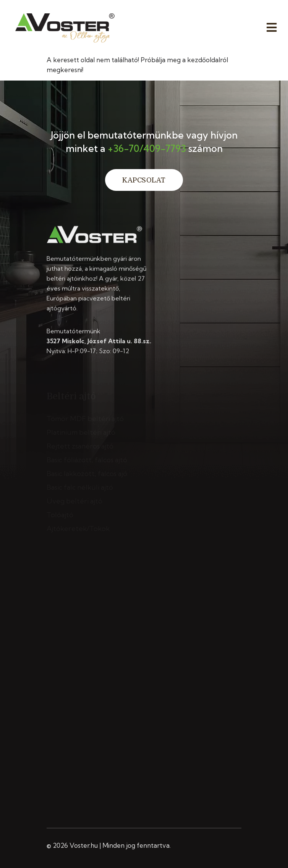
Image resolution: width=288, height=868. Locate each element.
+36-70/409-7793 (147, 148)
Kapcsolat (144, 180)
